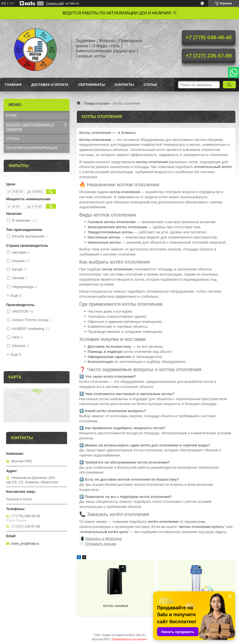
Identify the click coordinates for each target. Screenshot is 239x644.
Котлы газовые (116, 606)
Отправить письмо (101, 544)
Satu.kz (140, 635)
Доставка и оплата (50, 85)
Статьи (150, 85)
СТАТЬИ (13, 139)
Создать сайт (55, 3)
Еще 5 (16, 355)
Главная (13, 85)
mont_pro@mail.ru (25, 544)
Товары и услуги (97, 103)
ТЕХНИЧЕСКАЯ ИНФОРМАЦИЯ (32, 148)
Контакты (124, 85)
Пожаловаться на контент (130, 639)
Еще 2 (16, 296)
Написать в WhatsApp (103, 539)
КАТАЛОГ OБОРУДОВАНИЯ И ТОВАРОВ (30, 127)
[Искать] (229, 85)
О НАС (11, 115)
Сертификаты (92, 85)
